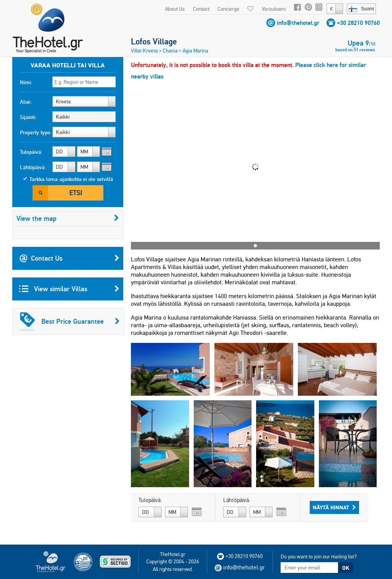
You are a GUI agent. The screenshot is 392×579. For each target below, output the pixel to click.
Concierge (228, 9)
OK (346, 568)
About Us (175, 9)
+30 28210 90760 (358, 23)
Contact (201, 9)
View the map (68, 218)
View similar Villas (69, 289)
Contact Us (69, 258)
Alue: (26, 102)
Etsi (76, 193)
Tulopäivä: (31, 152)
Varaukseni (274, 9)
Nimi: (26, 82)
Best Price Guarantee (69, 321)
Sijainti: (28, 117)
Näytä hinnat (334, 507)
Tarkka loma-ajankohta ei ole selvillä (71, 179)
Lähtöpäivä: (33, 167)
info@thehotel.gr (298, 23)
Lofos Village (154, 41)
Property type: (36, 132)
